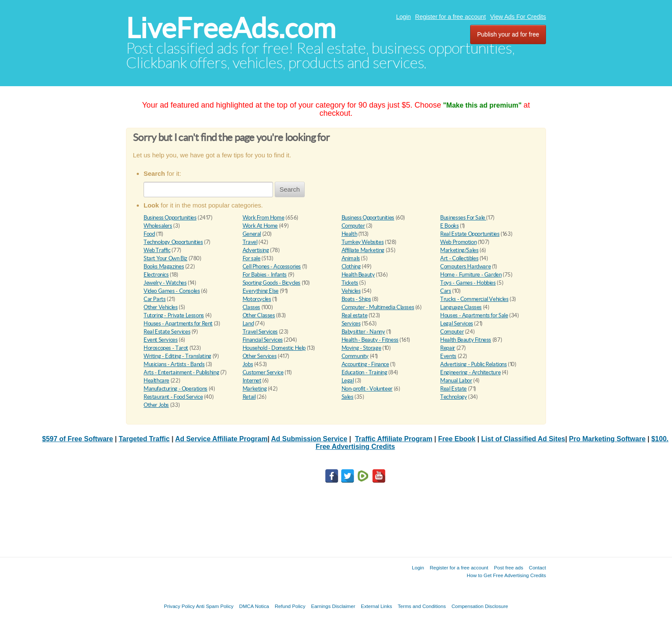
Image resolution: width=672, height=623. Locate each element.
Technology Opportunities (173, 242)
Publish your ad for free (508, 34)
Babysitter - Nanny (363, 332)
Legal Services (457, 324)
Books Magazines (164, 266)
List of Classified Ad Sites (523, 439)
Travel (250, 242)
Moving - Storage (361, 348)
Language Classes (461, 307)
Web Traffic (157, 250)
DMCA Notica (254, 606)
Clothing (351, 266)
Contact (537, 567)
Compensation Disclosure (480, 606)
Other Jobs (156, 405)
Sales (348, 397)
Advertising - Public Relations (473, 364)
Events (448, 356)
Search (290, 189)
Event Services (161, 340)
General (252, 234)
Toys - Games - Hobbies (468, 283)
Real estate (355, 315)
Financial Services (263, 340)
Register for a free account (451, 17)
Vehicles (351, 291)
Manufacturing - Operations (175, 389)
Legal (348, 381)
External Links (376, 606)
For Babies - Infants (265, 275)
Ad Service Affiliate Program (221, 439)
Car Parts (155, 299)
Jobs (248, 364)
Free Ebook (457, 439)
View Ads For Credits (518, 17)
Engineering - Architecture (470, 372)
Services (351, 324)
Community (355, 356)
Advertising (256, 250)
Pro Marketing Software (607, 439)
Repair (448, 348)
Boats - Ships (356, 299)
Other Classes (259, 315)
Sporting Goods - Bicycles (271, 283)
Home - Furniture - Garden (471, 275)
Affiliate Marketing (363, 250)
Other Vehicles (161, 307)
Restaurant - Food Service (173, 397)
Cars (445, 291)
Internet (252, 381)
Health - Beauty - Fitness (370, 340)
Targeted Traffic (144, 439)
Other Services (260, 356)
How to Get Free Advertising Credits (506, 575)
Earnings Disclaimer (333, 606)
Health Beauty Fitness (466, 340)
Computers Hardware (465, 266)
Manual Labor (456, 381)
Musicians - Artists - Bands (174, 364)
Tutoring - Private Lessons (174, 315)
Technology (453, 397)
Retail (249, 397)
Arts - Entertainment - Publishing (181, 372)
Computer (353, 226)
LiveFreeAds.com (231, 28)
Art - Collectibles (459, 258)
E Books (449, 226)
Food (149, 234)
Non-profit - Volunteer (367, 389)
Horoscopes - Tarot (166, 348)
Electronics (156, 275)
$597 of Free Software (77, 439)
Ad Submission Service (309, 439)
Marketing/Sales (459, 250)
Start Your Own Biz (165, 258)
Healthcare (156, 381)
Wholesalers (158, 226)
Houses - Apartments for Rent (178, 324)
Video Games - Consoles (172, 291)
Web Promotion (458, 242)
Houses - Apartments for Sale (474, 315)
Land (248, 324)
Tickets (350, 283)
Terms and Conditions (422, 606)
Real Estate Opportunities (470, 234)
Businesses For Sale (463, 218)
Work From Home (264, 218)
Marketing (255, 389)
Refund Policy (290, 606)
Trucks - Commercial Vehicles (474, 299)
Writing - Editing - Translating (177, 356)
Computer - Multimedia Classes (378, 307)
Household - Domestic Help (274, 348)
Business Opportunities (170, 218)
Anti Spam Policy (215, 606)
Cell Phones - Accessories (272, 266)
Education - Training (364, 372)
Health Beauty (358, 275)
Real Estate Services (167, 332)
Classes (251, 307)
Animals (351, 258)
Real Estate (453, 389)
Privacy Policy (179, 606)
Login (403, 17)
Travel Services (260, 332)
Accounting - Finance (365, 364)
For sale (252, 258)
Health (349, 234)
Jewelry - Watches (165, 283)
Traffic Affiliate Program (394, 439)
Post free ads (508, 567)
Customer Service (263, 372)
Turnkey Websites (363, 242)
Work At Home (260, 226)
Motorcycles (257, 299)
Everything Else (261, 291)
